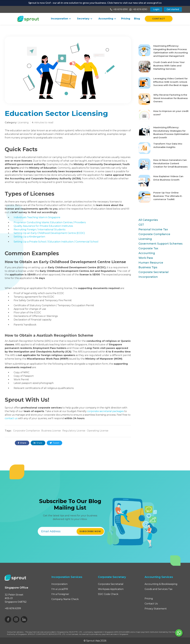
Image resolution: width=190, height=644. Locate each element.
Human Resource (151, 263)
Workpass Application (111, 589)
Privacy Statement (156, 609)
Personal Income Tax (153, 229)
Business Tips (148, 267)
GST (141, 225)
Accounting (147, 253)
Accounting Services (159, 577)
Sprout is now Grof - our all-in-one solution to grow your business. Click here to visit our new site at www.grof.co (95, 3)
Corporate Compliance (154, 234)
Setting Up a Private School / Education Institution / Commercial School (56, 242)
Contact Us (151, 604)
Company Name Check (65, 599)
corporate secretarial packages (105, 411)
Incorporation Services (67, 577)
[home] (28, 19)
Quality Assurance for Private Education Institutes (43, 226)
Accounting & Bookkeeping (161, 584)
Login (156, 9)
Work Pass (146, 258)
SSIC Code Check (108, 594)
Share (22, 443)
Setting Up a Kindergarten (29, 237)
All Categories (148, 220)
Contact (159, 19)
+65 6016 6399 (13, 608)
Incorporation (148, 277)
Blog (137, 19)
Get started (173, 9)
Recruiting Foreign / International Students (39, 230)
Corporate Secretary (112, 577)
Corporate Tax (148, 248)
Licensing (145, 239)
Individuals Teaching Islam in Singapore (37, 217)
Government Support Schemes (160, 244)
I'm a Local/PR (60, 589)
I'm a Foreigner (60, 594)
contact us (11, 418)
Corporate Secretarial (153, 272)
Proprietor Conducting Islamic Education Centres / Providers (50, 222)
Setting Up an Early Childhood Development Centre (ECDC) (49, 233)
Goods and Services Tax (159, 589)
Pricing (126, 19)
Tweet (54, 443)
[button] (61, 19)
